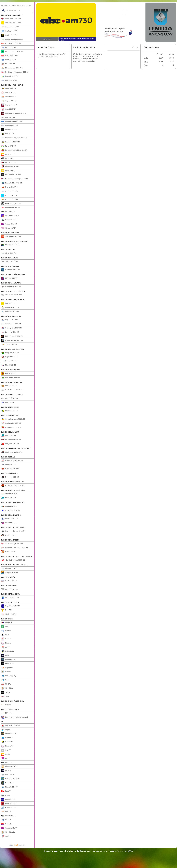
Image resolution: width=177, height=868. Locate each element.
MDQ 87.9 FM (8, 402)
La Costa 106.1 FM (10, 332)
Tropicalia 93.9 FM (10, 216)
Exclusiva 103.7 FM (10, 142)
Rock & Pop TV (9, 803)
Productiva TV (8, 808)
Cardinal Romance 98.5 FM (14, 113)
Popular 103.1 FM (9, 199)
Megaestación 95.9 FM (12, 336)
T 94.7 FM (7, 610)
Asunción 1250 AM (10, 27)
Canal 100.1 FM (9, 109)
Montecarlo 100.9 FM (11, 175)
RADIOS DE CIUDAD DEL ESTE (13, 300)
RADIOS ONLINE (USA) (10, 709)
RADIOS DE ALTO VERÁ (10, 233)
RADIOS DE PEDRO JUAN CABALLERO (16, 449)
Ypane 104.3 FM (9, 344)
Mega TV (7, 762)
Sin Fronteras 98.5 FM (12, 452)
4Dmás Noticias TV (11, 726)
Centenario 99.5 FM (11, 270)
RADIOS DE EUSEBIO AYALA (12, 395)
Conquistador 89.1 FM (12, 122)
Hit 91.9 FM (7, 158)
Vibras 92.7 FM (9, 228)
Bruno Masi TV (9, 734)
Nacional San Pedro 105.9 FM (14, 548)
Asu (5, 627)
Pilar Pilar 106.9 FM (10, 469)
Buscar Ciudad (25, 5)
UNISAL (6, 684)
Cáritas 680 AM (9, 31)
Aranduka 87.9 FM (10, 97)
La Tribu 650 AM (9, 48)
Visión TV (7, 836)
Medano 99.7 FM (10, 411)
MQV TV (6, 771)
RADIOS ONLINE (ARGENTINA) (13, 701)
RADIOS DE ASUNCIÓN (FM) (12, 85)
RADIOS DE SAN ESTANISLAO (13, 503)
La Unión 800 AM (10, 56)
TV (2, 722)
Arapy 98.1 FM (9, 465)
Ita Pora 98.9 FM (10, 589)
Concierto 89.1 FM (10, 307)
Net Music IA (8, 659)
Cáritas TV (7, 738)
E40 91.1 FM (8, 134)
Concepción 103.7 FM (11, 328)
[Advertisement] (106, 90)
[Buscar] (17, 10)
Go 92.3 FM (8, 154)
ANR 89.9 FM (8, 93)
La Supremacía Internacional (14, 717)
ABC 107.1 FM (8, 303)
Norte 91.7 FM (8, 552)
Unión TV (7, 824)
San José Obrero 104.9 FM (13, 531)
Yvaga (6, 692)
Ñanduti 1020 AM (10, 76)
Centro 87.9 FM (9, 581)
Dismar (6, 643)
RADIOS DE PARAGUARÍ (10, 432)
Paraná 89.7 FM (9, 386)
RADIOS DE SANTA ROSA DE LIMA (14, 565)
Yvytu (5, 696)
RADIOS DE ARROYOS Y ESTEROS (14, 241)
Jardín (6, 647)
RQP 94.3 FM (8, 212)
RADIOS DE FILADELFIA (10, 407)
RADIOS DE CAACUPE (10, 258)
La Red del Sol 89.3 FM (12, 340)
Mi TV (5, 758)
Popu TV (6, 791)
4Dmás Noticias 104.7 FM (13, 560)
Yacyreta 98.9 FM (10, 444)
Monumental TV (9, 767)
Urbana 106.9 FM (10, 220)
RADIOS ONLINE (7, 619)
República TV (8, 799)
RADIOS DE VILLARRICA (10, 602)
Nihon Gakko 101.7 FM (12, 183)
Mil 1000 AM (8, 64)
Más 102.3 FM (8, 365)
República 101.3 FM (10, 606)
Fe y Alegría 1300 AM (11, 43)
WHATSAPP (47, 39)
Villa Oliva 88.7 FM (10, 598)
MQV (5, 655)
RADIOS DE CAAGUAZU (10, 266)
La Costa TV (8, 775)
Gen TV (6, 750)
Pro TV (6, 795)
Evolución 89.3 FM (10, 398)
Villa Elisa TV (8, 832)
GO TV (6, 754)
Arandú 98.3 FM (9, 494)
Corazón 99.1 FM (10, 126)
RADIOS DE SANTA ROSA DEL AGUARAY (17, 557)
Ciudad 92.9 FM (9, 506)
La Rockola (7, 651)
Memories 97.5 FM (10, 167)
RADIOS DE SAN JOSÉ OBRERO (13, 528)
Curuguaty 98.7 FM (10, 378)
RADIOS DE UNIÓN (8, 577)
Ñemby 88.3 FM (9, 187)
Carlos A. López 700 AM (12, 461)
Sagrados (7, 668)
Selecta (6, 672)
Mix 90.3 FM (8, 171)
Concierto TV (8, 742)
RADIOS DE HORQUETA (10, 415)
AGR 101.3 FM (8, 373)
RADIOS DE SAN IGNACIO (11, 515)
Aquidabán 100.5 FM (11, 324)
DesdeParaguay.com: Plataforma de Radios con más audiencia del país (79, 851)
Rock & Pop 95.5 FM (11, 204)
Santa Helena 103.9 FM (12, 390)
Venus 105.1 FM (9, 224)
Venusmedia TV (9, 828)
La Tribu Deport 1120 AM (12, 52)
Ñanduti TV (7, 783)
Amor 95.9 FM (9, 89)
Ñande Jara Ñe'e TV (11, 779)
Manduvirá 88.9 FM (11, 245)
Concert (6, 639)
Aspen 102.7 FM (9, 101)
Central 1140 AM (9, 35)
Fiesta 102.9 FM (9, 361)
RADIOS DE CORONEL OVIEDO (13, 349)
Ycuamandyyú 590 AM (12, 544)
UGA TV (6, 820)
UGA (5, 680)
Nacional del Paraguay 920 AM (15, 72)
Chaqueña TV (8, 816)
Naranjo (6, 705)
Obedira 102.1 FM (10, 191)
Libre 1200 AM (9, 60)
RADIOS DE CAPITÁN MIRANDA (13, 275)
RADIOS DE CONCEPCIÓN (11, 316)
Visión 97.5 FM (9, 614)
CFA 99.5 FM (8, 117)
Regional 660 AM (10, 320)
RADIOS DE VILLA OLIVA (10, 594)
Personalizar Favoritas (10, 5)
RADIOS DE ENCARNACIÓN (12, 382)
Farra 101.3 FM (9, 146)
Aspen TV (7, 730)
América (7, 623)
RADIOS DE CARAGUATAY (11, 283)
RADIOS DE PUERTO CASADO (13, 482)
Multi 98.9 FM (9, 498)
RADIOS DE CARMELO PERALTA (13, 291)
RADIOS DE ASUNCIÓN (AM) (12, 15)
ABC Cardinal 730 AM (11, 23)
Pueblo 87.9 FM (9, 535)
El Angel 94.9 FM (10, 278)
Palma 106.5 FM (9, 195)
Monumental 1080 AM (12, 68)
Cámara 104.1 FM (10, 105)
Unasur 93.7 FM (9, 523)
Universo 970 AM (10, 80)
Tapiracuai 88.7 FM (11, 510)
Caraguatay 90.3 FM (11, 287)
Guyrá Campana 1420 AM (13, 419)
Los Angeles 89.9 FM (11, 427)
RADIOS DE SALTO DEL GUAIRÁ (13, 490)
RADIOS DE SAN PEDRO (10, 540)
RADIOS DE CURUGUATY (11, 370)
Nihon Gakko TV (9, 787)
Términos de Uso (125, 851)
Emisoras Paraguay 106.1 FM (14, 138)
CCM (5, 635)
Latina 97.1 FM (9, 163)
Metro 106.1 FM (9, 569)
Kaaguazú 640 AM (10, 353)
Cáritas (6, 631)
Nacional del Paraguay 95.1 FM (15, 179)
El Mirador (7, 713)
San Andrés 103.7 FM (11, 237)
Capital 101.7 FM (9, 357)
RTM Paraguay (9, 676)
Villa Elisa (7, 688)
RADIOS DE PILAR (8, 457)
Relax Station (8, 664)
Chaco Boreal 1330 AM (12, 39)
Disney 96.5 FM (9, 130)
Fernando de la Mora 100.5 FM (15, 150)
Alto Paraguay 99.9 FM (12, 295)
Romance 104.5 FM (11, 208)
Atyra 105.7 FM (9, 253)
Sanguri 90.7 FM (9, 573)
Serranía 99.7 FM (10, 262)
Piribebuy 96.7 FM (10, 477)
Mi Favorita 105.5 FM (11, 440)
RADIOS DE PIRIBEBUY (10, 473)
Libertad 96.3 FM (10, 519)
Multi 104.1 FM (8, 436)
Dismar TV (7, 746)
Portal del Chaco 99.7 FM (13, 485)
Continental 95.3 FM (11, 423)
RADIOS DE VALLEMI (9, 586)
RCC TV (6, 812)
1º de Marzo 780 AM (11, 19)
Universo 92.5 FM (10, 311)
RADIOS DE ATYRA (8, 250)
